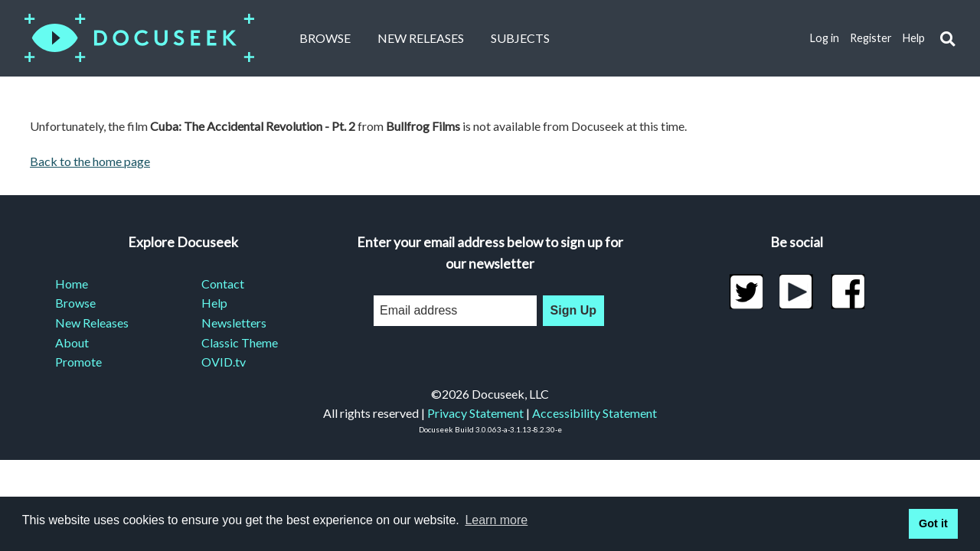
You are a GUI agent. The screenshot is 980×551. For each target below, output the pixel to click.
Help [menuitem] (214, 303)
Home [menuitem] (72, 284)
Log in (825, 38)
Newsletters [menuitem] (234, 323)
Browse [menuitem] (75, 303)
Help (914, 38)
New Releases (421, 38)
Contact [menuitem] (223, 284)
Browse (325, 38)
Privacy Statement (475, 413)
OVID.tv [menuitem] (224, 362)
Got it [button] (933, 523)
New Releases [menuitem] (92, 323)
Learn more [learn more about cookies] (496, 520)
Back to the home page (90, 161)
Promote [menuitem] (78, 362)
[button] (947, 39)
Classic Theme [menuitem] (240, 342)
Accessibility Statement (595, 413)
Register (871, 38)
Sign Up (573, 310)
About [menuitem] (72, 342)
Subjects (520, 38)
